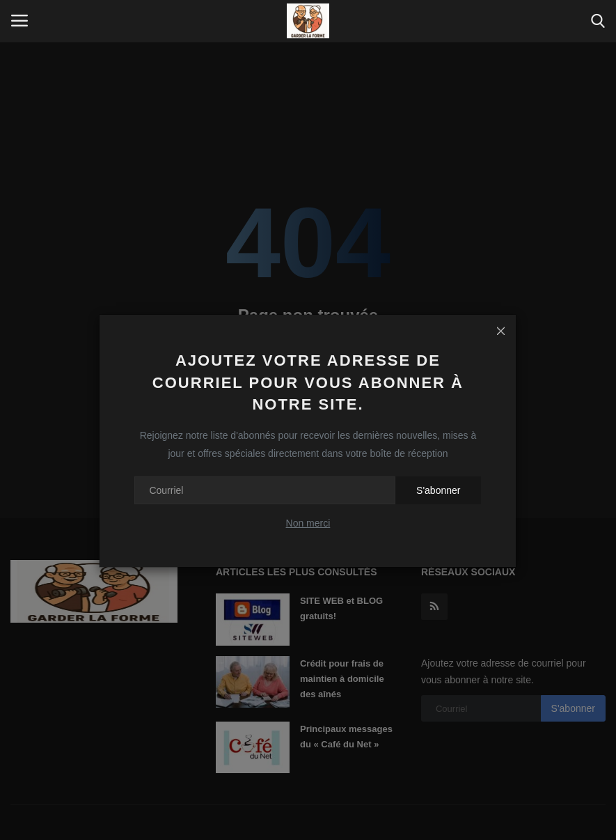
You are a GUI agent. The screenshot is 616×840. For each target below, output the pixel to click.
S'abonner (438, 490)
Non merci (308, 523)
